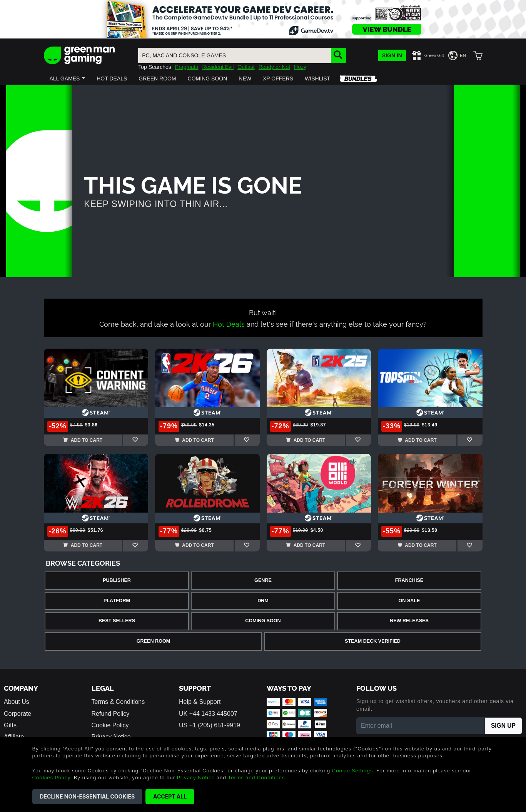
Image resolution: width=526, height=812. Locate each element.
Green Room (153, 641)
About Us (17, 702)
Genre (263, 580)
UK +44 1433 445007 (208, 714)
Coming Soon (263, 621)
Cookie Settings (353, 770)
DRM (263, 601)
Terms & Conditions (118, 702)
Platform (117, 601)
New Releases (409, 621)
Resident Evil (218, 67)
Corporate (18, 714)
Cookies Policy (51, 777)
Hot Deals (229, 323)
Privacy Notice (196, 777)
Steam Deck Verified (373, 641)
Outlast (246, 67)
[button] (68, 79)
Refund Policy (111, 714)
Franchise (409, 580)
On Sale (409, 601)
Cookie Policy (110, 725)
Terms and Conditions (256, 777)
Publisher (117, 580)
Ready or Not (274, 67)
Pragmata (187, 67)
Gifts (10, 725)
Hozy (300, 67)
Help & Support (200, 702)
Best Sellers (117, 621)
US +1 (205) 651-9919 (210, 725)
